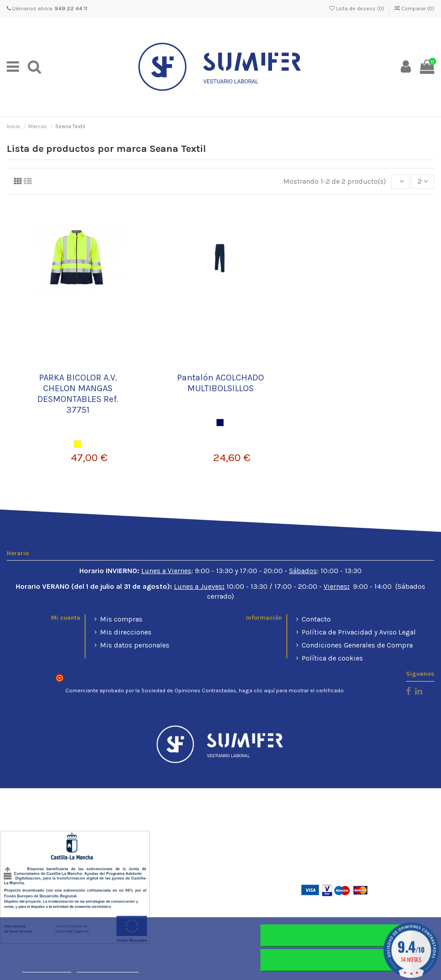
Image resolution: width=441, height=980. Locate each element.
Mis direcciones (126, 632)
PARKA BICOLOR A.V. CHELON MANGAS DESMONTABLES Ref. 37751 (78, 394)
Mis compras (121, 619)
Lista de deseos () (357, 9)
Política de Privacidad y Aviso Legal (359, 632)
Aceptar (340, 960)
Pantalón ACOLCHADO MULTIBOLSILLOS (220, 383)
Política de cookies (332, 658)
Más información (47, 968)
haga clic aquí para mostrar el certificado (291, 691)
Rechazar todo (339, 936)
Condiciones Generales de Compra (357, 645)
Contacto (316, 619)
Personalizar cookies (108, 968)
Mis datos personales (135, 645)
